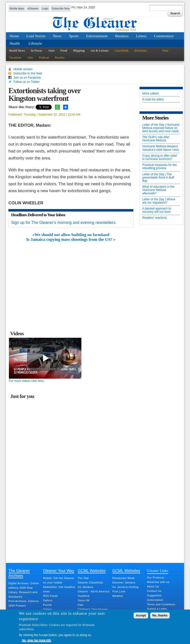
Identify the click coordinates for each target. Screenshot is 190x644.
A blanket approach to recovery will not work (157, 210)
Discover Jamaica (124, 583)
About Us (153, 586)
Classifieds (122, 50)
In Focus (36, 50)
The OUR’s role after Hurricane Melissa (156, 139)
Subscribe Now (61, 8)
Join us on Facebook (27, 78)
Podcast (44, 57)
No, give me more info (36, 640)
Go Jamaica (85, 587)
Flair (165, 50)
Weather (118, 596)
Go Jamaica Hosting (125, 587)
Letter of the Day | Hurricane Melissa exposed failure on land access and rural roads (161, 128)
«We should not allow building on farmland (71, 235)
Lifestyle (35, 43)
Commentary (164, 36)
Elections (141, 50)
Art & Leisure (100, 50)
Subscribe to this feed (28, 73)
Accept (141, 615)
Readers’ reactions (155, 218)
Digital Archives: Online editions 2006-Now (24, 585)
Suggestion (154, 595)
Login (45, 8)
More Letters (151, 94)
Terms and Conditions (161, 604)
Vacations (15, 57)
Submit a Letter (157, 609)
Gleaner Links (158, 571)
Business (122, 36)
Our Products (156, 578)
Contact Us (154, 591)
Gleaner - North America (94, 591)
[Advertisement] (71, 279)
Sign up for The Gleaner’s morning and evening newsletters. (64, 223)
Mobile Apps (17, 8)
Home (14, 36)
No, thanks (160, 615)
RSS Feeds (50, 596)
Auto (51, 50)
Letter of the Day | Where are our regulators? (159, 201)
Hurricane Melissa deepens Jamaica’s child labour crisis (161, 148)
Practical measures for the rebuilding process (159, 167)
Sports (74, 36)
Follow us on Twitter (26, 82)
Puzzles (60, 57)
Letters (141, 36)
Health (15, 43)
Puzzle (47, 605)
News (57, 36)
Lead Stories (36, 36)
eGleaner (33, 8)
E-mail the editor (153, 100)
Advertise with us (158, 582)
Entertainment (97, 36)
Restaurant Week (124, 578)
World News (17, 50)
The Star (83, 578)
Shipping (79, 50)
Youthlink (84, 596)
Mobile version (23, 69)
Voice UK (84, 600)
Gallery (48, 600)
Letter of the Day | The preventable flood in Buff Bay (158, 178)
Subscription (155, 600)
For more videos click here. (27, 381)
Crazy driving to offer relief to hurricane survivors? (160, 157)
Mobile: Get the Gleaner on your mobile (59, 580)
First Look (119, 591)
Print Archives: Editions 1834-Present (24, 603)
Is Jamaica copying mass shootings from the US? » (71, 240)
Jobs (30, 57)
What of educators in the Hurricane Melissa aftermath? (158, 190)
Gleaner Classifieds (90, 583)
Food (64, 50)
